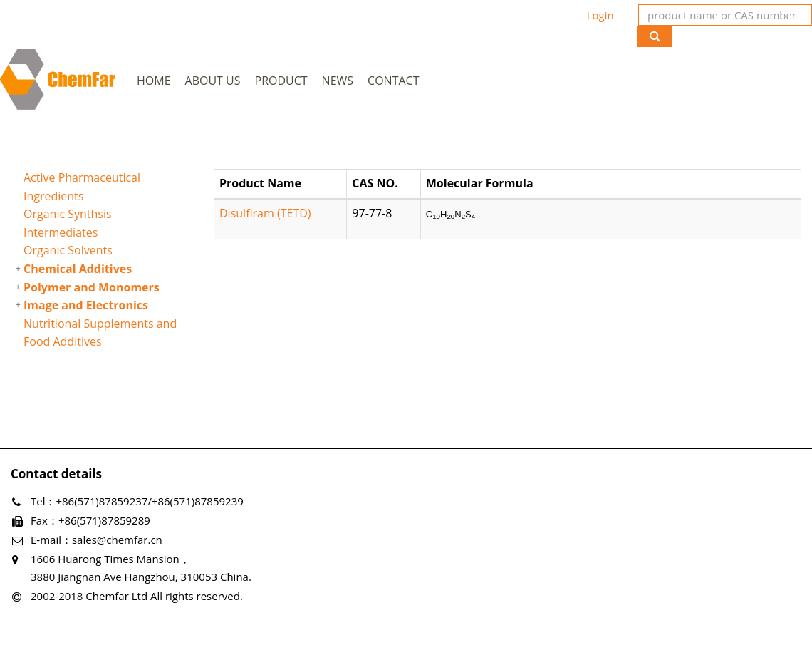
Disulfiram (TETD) (265, 213)
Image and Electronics (86, 305)
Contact (393, 81)
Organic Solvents (68, 250)
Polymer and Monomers (92, 287)
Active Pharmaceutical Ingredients (82, 187)
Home (154, 81)
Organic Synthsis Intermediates (68, 223)
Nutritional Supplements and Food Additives (100, 333)
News (338, 81)
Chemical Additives (78, 269)
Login (600, 15)
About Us (213, 81)
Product (281, 81)
